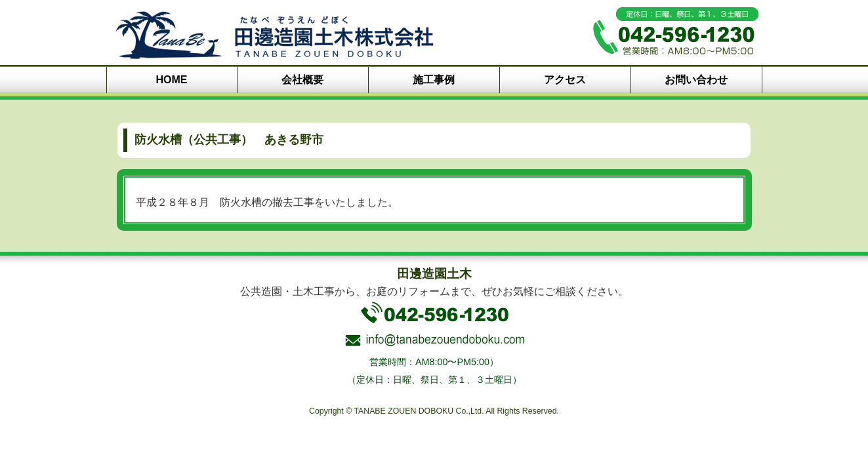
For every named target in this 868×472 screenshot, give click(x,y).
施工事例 (434, 80)
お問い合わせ (696, 80)
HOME (172, 80)
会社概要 (302, 80)
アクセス (565, 80)
